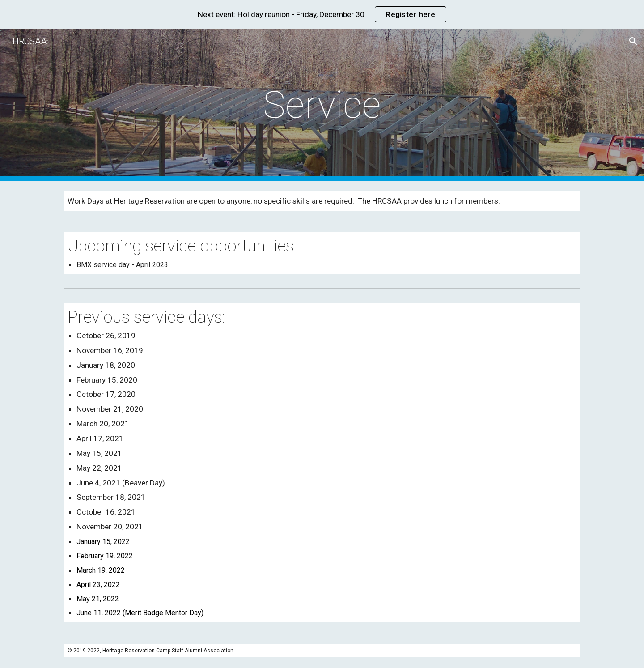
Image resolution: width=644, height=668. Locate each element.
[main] (322, 105)
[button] (633, 41)
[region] (322, 14)
